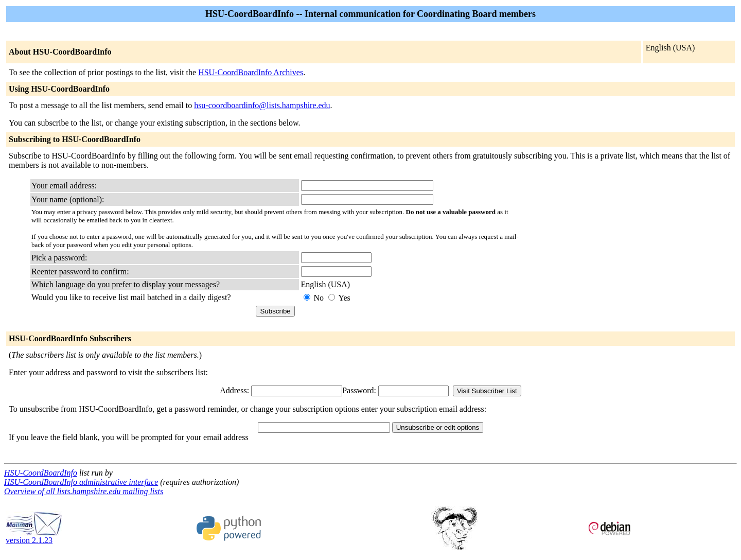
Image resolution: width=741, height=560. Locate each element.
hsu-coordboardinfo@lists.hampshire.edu (262, 105)
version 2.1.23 (34, 537)
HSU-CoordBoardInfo (41, 473)
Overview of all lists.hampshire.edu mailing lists (84, 491)
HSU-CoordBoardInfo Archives (251, 72)
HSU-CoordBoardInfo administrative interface (81, 482)
